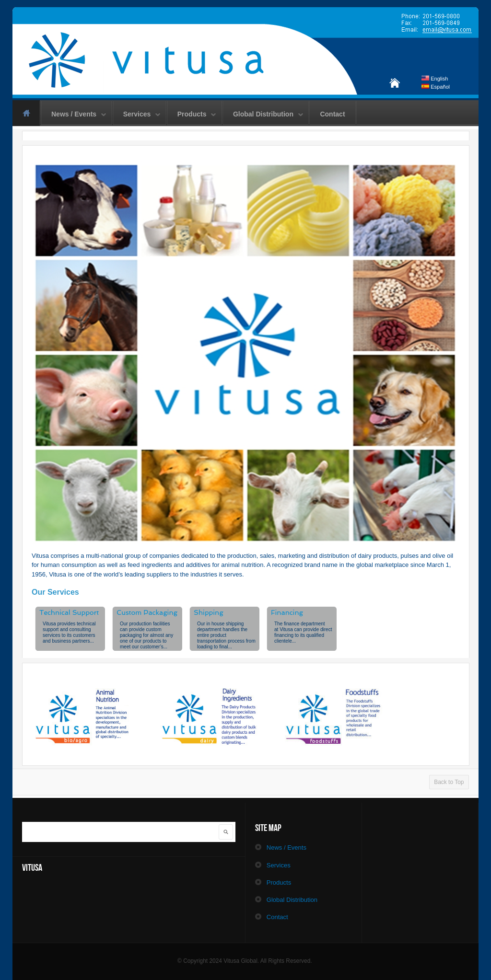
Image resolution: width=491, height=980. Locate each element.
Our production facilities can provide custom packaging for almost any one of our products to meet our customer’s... (146, 635)
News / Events (74, 115)
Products (192, 115)
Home (26, 113)
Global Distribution (263, 115)
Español (436, 87)
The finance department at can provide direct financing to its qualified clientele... (303, 632)
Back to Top (449, 782)
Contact (332, 114)
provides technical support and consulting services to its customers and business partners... (69, 632)
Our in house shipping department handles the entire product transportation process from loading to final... (226, 635)
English (435, 79)
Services (137, 115)
